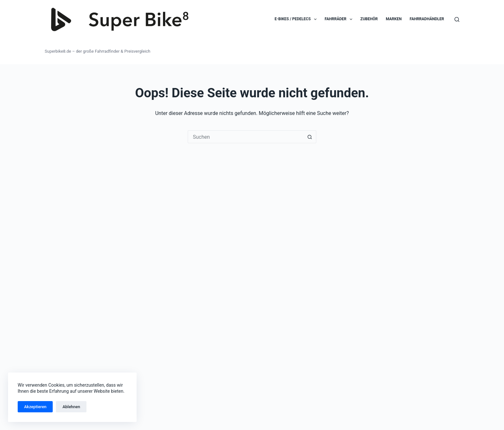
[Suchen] (457, 19)
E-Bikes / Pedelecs (297, 19)
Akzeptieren (35, 407)
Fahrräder (340, 19)
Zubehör (369, 19)
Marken (394, 19)
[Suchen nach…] (246, 137)
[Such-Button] (310, 137)
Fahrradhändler (427, 19)
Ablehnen (71, 407)
